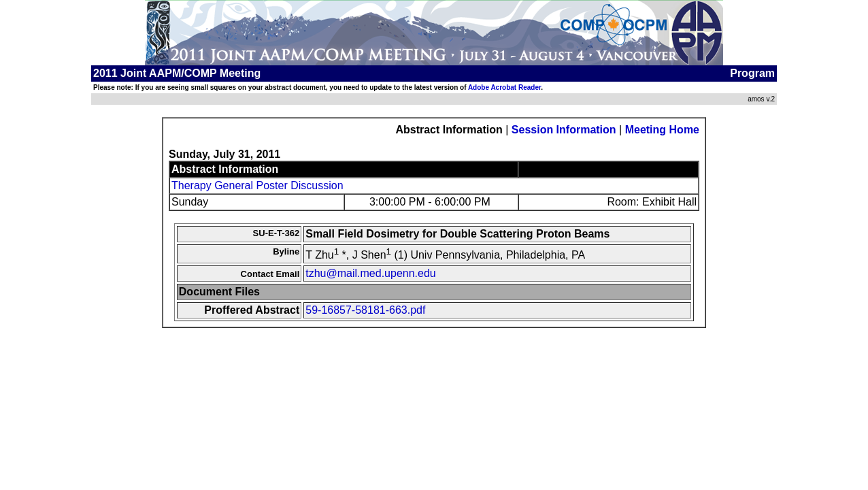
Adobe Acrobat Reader (504, 87)
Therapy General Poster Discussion (257, 185)
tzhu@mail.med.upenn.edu (370, 273)
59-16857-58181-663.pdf (365, 310)
